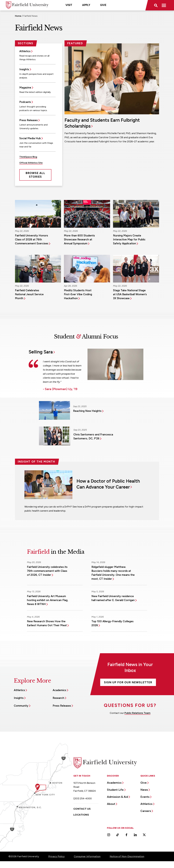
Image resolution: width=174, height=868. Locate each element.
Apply (86, 5)
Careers (146, 811)
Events (145, 797)
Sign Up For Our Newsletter (128, 682)
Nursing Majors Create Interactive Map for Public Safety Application (129, 239)
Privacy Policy (56, 856)
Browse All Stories (35, 175)
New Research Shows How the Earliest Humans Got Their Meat (47, 623)
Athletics (25, 51)
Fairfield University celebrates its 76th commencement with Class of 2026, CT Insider (47, 571)
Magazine (25, 88)
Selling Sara (41, 352)
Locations (81, 815)
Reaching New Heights (87, 411)
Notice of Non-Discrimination (127, 856)
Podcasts (25, 102)
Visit (69, 5)
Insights (24, 69)
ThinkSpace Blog (28, 157)
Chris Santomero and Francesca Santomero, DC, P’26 (93, 436)
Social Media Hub (30, 138)
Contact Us (82, 809)
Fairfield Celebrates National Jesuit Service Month (29, 294)
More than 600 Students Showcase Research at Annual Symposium (79, 239)
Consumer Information (87, 856)
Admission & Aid (117, 797)
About (111, 804)
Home (18, 16)
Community (21, 706)
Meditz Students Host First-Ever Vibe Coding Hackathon (78, 294)
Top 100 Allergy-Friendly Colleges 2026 (112, 623)
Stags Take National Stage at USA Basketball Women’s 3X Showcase (130, 294)
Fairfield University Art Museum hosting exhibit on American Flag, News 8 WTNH (48, 600)
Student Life (115, 790)
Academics (59, 690)
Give (103, 5)
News (144, 790)
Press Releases (29, 120)
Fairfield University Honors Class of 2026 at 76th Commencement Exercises (32, 239)
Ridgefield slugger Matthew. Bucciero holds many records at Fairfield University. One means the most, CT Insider (113, 573)
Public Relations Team (137, 713)
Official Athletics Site (31, 163)
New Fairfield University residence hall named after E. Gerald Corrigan (113, 598)
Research (58, 698)
